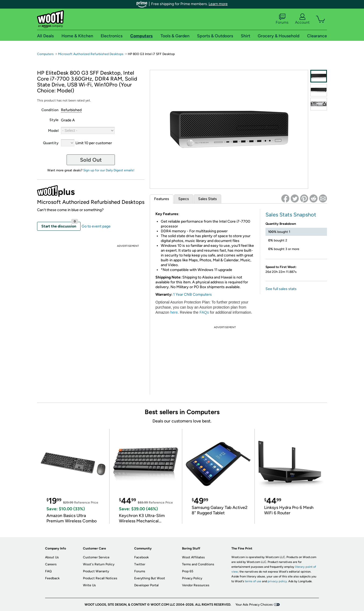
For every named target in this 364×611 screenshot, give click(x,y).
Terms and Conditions (198, 564)
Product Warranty (96, 571)
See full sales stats (281, 289)
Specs (184, 199)
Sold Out (91, 160)
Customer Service (96, 557)
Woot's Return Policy (99, 564)
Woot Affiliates (193, 557)
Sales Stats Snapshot (291, 215)
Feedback (52, 578)
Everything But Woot (150, 578)
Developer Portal (146, 585)
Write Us (89, 585)
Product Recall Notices (100, 578)
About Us (52, 557)
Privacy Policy (192, 578)
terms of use (253, 581)
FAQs (204, 312)
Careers (51, 564)
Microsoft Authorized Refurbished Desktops (91, 54)
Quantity (51, 143)
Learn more (218, 4)
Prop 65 (188, 571)
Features (162, 199)
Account (302, 19)
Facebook (141, 557)
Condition (50, 110)
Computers (45, 54)
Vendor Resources (196, 585)
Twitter (140, 564)
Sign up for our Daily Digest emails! (109, 170)
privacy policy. (278, 581)
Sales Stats (208, 199)
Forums (282, 19)
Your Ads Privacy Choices (254, 605)
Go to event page (96, 226)
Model (53, 131)
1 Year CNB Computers (192, 294)
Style (54, 120)
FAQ (48, 571)
